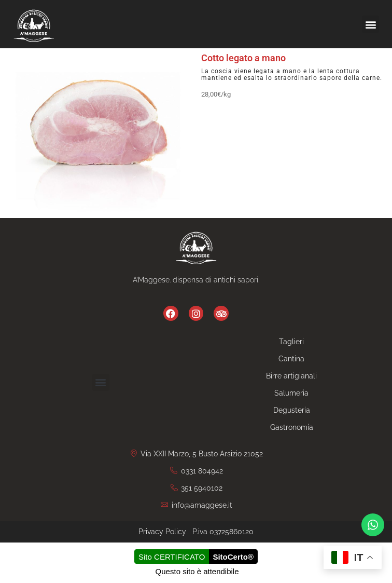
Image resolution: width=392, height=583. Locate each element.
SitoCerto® (233, 557)
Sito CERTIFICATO (172, 557)
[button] (370, 24)
